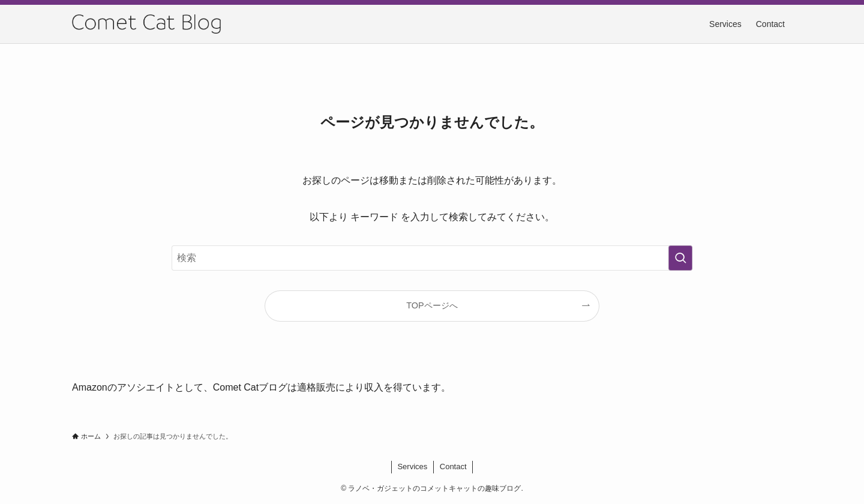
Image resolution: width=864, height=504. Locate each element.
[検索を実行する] (680, 258)
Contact (453, 466)
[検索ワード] (432, 258)
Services (412, 466)
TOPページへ (432, 305)
